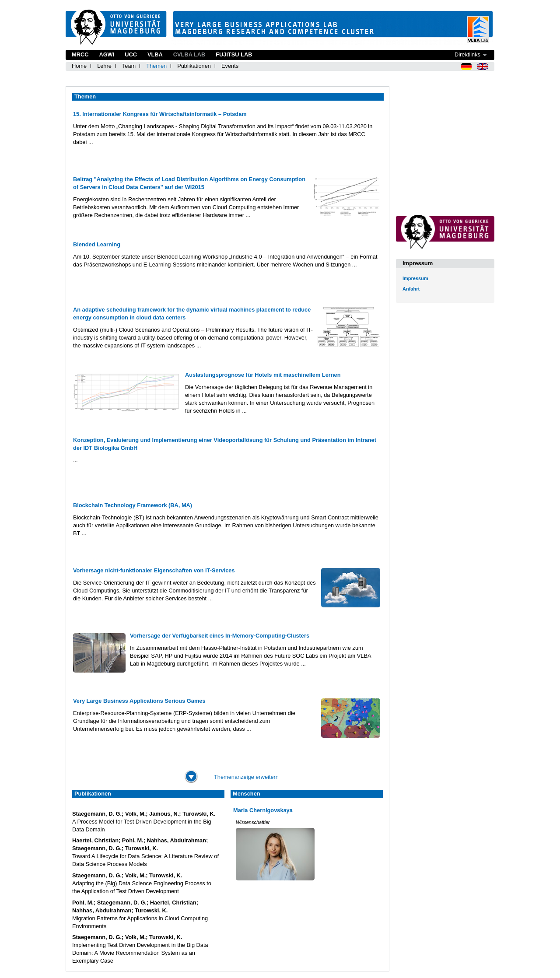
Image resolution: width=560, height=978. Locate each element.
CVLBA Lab (189, 54)
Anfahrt (411, 289)
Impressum (415, 278)
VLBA (155, 54)
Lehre (104, 66)
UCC (131, 54)
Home (79, 66)
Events (230, 66)
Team (129, 66)
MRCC (80, 54)
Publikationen (194, 66)
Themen (156, 66)
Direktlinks (467, 54)
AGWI (107, 54)
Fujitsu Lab (234, 54)
